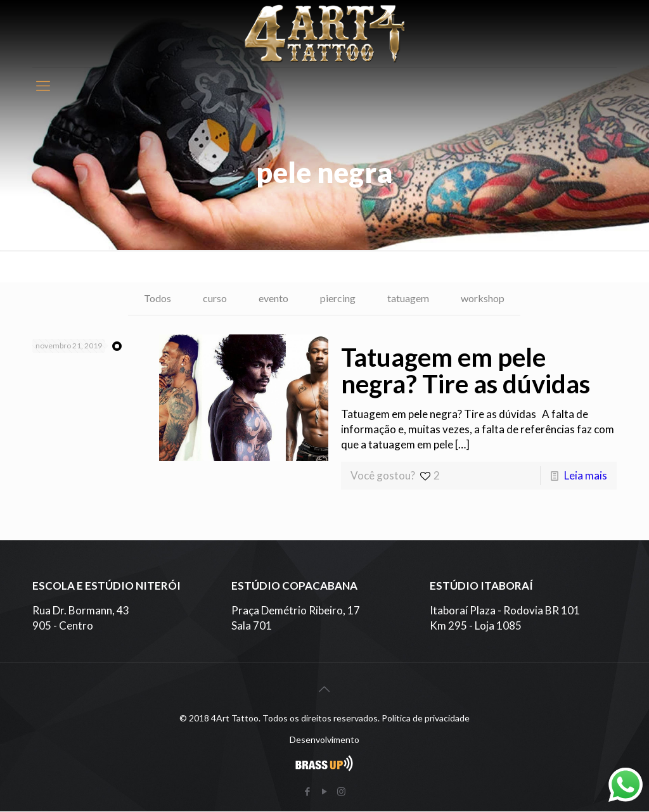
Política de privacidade (426, 719)
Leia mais (586, 476)
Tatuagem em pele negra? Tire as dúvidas (466, 371)
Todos (149, 299)
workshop (492, 299)
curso (209, 299)
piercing (338, 299)
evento (271, 299)
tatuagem (413, 299)
